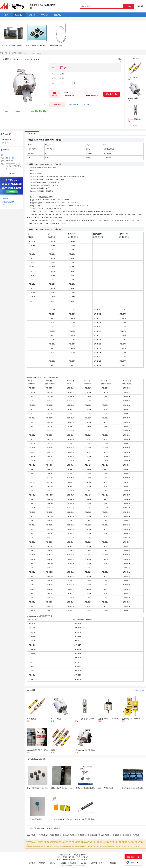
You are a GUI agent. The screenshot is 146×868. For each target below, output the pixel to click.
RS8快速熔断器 (56, 835)
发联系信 (57, 104)
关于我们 (32, 863)
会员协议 (83, 863)
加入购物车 (74, 105)
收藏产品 (7, 111)
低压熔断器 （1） (7, 140)
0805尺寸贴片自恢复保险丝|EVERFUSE (39, 45)
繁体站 (103, 863)
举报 (18, 111)
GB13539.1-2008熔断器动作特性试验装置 (16, 45)
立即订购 (86, 105)
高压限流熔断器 (94, 835)
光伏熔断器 (31, 835)
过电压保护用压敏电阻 (34, 819)
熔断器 (14, 53)
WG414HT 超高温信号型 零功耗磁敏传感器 (89, 819)
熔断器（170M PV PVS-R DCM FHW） (76, 857)
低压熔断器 (127, 835)
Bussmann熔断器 (133, 98)
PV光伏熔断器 (132, 77)
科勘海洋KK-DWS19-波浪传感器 (133, 788)
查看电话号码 (112, 94)
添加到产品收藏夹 (8, 202)
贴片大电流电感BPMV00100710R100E (39, 788)
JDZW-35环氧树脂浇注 (106, 788)
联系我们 (42, 863)
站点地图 (63, 863)
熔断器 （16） (6, 143)
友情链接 (113, 863)
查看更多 (12, 173)
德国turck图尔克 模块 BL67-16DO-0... (63, 788)
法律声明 (94, 863)
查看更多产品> (139, 690)
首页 (1, 53)
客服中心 (53, 863)
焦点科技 (76, 866)
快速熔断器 (82, 835)
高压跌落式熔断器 (70, 835)
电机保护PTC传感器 (57, 45)
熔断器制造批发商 (80, 855)
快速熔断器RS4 (43, 835)
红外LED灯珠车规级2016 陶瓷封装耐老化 (64, 819)
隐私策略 (73, 863)
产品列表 (7, 53)
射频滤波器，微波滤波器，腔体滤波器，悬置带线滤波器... (94, 788)
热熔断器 (136, 835)
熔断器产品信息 (66, 855)
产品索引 (5, 199)
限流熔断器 (117, 835)
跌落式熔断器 (106, 835)
